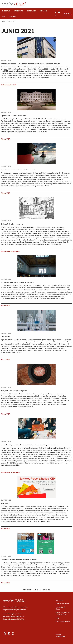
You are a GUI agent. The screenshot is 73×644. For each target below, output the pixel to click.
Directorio (59, 600)
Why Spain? (5, 503)
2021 (9, 21)
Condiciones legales (63, 621)
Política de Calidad (62, 604)
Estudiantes (19, 11)
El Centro (6, 11)
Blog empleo (15, 251)
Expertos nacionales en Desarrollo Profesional (18, 170)
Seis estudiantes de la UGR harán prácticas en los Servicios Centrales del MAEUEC (31, 64)
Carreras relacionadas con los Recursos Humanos (19, 559)
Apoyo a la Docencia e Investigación (14, 391)
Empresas (43, 11)
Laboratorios (6, 336)
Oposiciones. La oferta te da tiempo (14, 116)
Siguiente (46, 590)
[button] (56, 12)
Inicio (3, 21)
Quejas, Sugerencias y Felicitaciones (63, 613)
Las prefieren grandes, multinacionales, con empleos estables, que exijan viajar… (30, 445)
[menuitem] (6, 11)
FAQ (57, 618)
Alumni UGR (5, 139)
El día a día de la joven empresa (12, 224)
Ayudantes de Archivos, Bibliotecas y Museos (17, 282)
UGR (3, 16)
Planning (13, 16)
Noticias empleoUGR (9, 85)
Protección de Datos (60, 608)
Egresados (32, 11)
